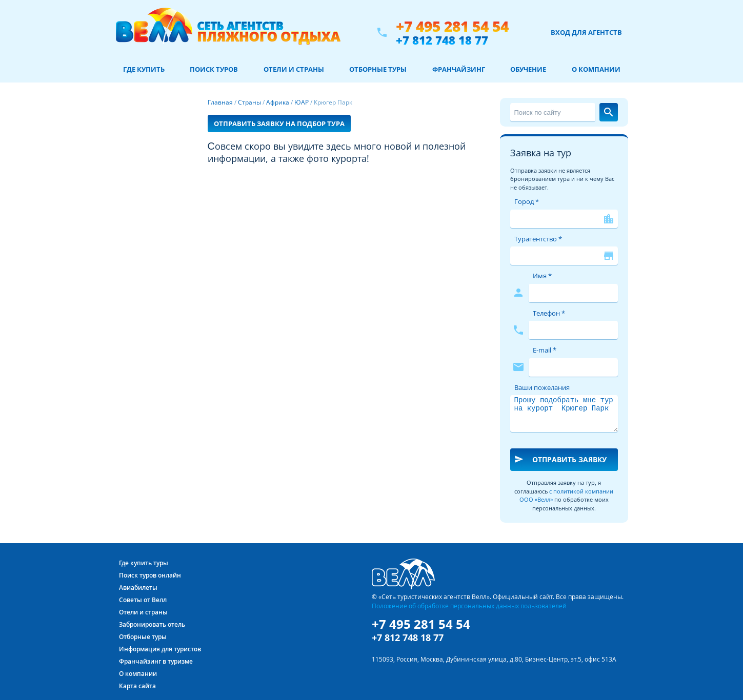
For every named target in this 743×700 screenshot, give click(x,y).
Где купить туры (144, 563)
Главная (220, 102)
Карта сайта (137, 686)
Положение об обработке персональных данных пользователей (469, 606)
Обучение (528, 69)
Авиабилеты (138, 588)
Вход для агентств (586, 32)
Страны (249, 102)
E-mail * (545, 350)
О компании (596, 69)
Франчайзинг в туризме (156, 661)
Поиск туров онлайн (150, 575)
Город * (527, 201)
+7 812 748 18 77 (442, 40)
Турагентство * (538, 239)
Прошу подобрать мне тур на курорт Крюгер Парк (564, 414)
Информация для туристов (160, 649)
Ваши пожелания (542, 387)
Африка (278, 102)
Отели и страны (294, 69)
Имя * (542, 276)
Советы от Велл (143, 600)
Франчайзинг (459, 69)
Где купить (144, 69)
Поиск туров (214, 69)
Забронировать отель (152, 624)
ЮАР (302, 102)
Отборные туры (378, 69)
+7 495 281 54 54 (452, 26)
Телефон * (549, 313)
